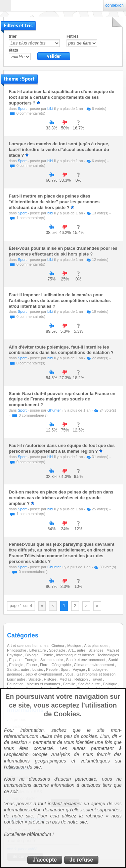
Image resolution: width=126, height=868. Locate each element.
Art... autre (77, 650)
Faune (32, 665)
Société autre (90, 684)
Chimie (48, 655)
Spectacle (58, 650)
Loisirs (38, 669)
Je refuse (81, 860)
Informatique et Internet (76, 655)
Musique (75, 646)
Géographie (62, 665)
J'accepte (45, 860)
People (52, 669)
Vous (70, 674)
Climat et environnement (94, 665)
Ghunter (54, 410)
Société (35, 679)
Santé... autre (19, 669)
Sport (22, 109)
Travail (97, 679)
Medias (66, 679)
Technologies (108, 655)
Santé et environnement (86, 660)
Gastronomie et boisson (97, 674)
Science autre (52, 660)
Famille (70, 684)
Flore (45, 665)
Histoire (50, 679)
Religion (82, 679)
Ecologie (17, 665)
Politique (111, 684)
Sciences (96, 650)
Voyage (79, 669)
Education (16, 684)
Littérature (38, 650)
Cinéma (58, 646)
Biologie (32, 655)
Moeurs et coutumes (44, 684)
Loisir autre (17, 679)
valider (54, 56)
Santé (113, 660)
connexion (114, 5)
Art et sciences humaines (28, 646)
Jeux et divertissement (44, 674)
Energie (31, 660)
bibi (50, 109)
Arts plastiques (97, 646)
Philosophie (17, 650)
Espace (16, 660)
